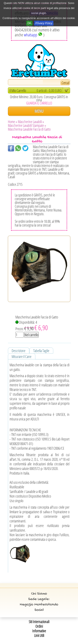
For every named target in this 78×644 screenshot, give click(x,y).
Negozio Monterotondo (39, 605)
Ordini (39, 626)
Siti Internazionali (39, 622)
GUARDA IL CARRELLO (39, 103)
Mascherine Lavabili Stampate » (27, 125)
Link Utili (39, 635)
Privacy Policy (44, 23)
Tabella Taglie (41, 351)
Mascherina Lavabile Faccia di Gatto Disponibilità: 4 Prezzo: (37, 323)
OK (29, 23)
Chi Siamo (39, 594)
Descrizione (19, 351)
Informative (39, 631)
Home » (13, 122)
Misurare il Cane (22, 356)
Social (39, 610)
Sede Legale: (39, 599)
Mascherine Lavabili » (31, 122)
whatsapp (33, 35)
